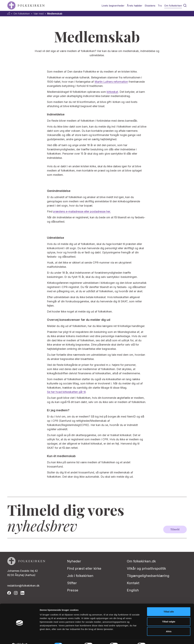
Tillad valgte (169, 614)
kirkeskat (112, 92)
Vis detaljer (158, 638)
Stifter (72, 583)
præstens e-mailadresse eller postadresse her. (82, 211)
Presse (73, 590)
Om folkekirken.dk (141, 561)
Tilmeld (175, 529)
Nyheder (74, 561)
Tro (160, 6)
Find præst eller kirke (84, 568)
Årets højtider (135, 6)
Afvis (169, 624)
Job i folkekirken (80, 576)
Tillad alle (169, 604)
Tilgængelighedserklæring (148, 576)
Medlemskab (55, 14)
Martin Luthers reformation (111, 82)
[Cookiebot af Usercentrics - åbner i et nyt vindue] (20, 638)
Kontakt (133, 583)
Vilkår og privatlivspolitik (146, 568)
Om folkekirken (173, 6)
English (133, 590)
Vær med (38, 14)
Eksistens (150, 6)
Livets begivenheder (113, 6)
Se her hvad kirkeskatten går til (66, 392)
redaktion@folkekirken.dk (23, 586)
